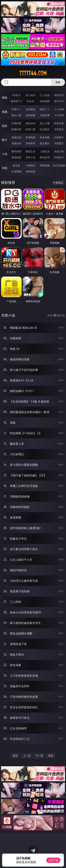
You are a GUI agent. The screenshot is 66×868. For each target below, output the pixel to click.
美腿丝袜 (16, 143)
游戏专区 (59, 95)
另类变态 (59, 129)
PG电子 (16, 95)
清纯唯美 (30, 143)
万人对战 (45, 95)
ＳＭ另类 (59, 115)
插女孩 (16, 165)
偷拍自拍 (30, 123)
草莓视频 (45, 165)
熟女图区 (45, 143)
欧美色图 (45, 137)
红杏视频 (16, 171)
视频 (5, 112)
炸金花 (30, 101)
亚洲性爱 (16, 123)
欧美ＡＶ (45, 109)
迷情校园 (16, 157)
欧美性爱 (59, 123)
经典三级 (30, 129)
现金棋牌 (45, 101)
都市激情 (16, 151)
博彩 (5, 98)
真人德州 (30, 95)
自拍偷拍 (30, 109)
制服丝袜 (16, 129)
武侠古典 (59, 151)
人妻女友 (45, 151)
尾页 (51, 756)
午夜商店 (30, 165)
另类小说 (30, 157)
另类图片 (59, 143)
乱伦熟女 (45, 129)
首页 (15, 756)
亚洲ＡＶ (16, 109)
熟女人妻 (16, 115)
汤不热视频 (59, 165)
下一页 (39, 756)
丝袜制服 (30, 115)
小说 (5, 154)
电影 (5, 126)
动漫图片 (59, 137)
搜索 (58, 82)
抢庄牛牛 (59, 101)
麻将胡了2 (16, 101)
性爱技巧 (59, 157)
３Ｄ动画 (59, 109)
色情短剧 (30, 171)
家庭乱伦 (30, 151)
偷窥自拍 (16, 137)
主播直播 (45, 115)
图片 (5, 140)
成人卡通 (45, 123)
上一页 (27, 756)
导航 (5, 168)
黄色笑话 (45, 157)
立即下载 (53, 860)
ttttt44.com (33, 73)
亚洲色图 (30, 137)
